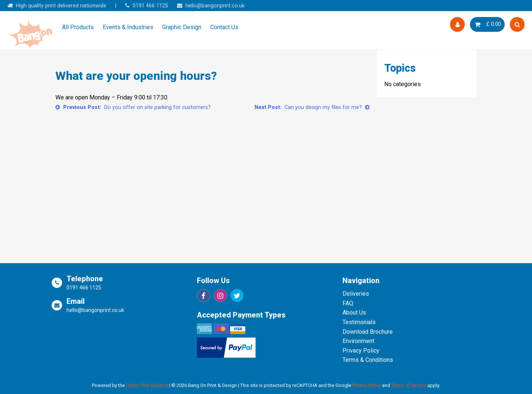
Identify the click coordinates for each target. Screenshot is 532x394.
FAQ (348, 303)
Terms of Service (409, 385)
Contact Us (224, 27)
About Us (354, 313)
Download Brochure (368, 332)
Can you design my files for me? (323, 107)
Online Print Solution (147, 385)
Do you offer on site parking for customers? (157, 107)
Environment (358, 341)
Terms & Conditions (368, 360)
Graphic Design (182, 27)
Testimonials (359, 322)
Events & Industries (128, 27)
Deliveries (356, 294)
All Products (78, 27)
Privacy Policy (361, 351)
